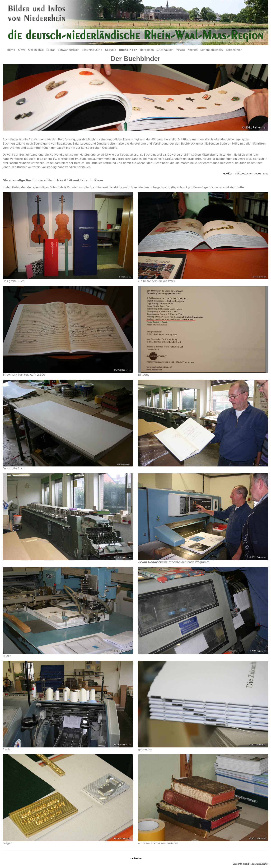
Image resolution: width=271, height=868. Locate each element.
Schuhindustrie (92, 50)
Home (11, 50)
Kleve (22, 50)
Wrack (181, 50)
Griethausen (165, 50)
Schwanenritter (68, 50)
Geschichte (36, 50)
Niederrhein (234, 50)
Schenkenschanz (212, 50)
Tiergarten (147, 50)
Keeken (193, 50)
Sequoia (111, 50)
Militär (51, 50)
